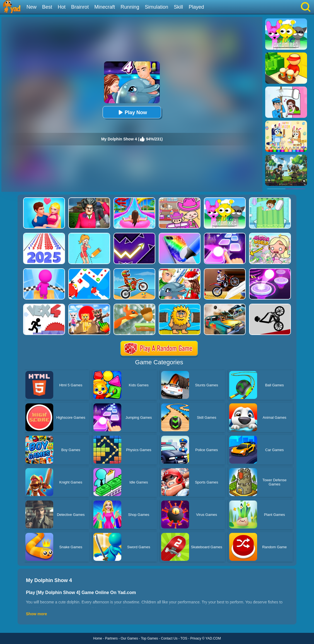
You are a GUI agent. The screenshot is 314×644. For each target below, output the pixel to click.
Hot (62, 7)
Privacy (196, 638)
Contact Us (169, 638)
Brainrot (80, 7)
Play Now (132, 112)
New (32, 7)
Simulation (156, 7)
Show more (36, 614)
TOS (184, 638)
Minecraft (105, 7)
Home (98, 638)
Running (130, 7)
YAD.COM (213, 638)
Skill (178, 7)
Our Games (129, 638)
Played (196, 7)
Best (47, 7)
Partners (111, 638)
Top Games (149, 638)
